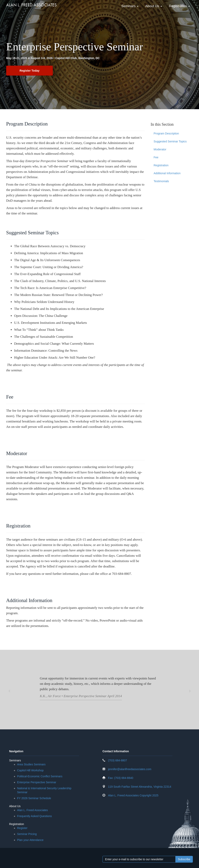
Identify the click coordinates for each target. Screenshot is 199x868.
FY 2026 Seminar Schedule (34, 798)
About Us (153, 6)
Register (22, 828)
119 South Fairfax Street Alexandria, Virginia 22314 (140, 787)
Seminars (129, 6)
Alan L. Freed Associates (31, 5)
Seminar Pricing (27, 834)
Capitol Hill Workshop (30, 771)
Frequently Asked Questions (34, 816)
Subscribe (184, 859)
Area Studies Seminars (31, 765)
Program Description (166, 134)
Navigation (16, 751)
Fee (156, 158)
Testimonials (161, 181)
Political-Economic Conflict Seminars (40, 777)
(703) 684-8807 (118, 761)
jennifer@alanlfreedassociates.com (130, 769)
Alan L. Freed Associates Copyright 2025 (133, 796)
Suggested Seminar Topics (170, 142)
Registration (179, 6)
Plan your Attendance (30, 840)
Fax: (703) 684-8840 (121, 778)
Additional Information (167, 173)
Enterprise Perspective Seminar (37, 782)
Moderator (160, 150)
